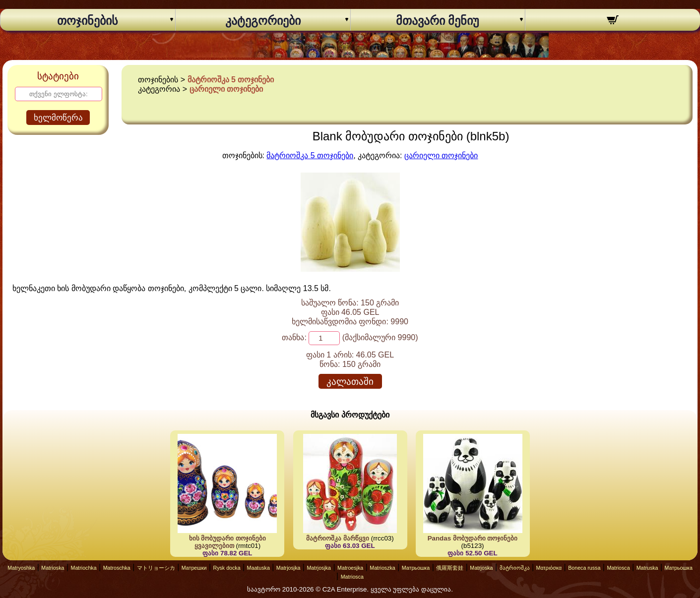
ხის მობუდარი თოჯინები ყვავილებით (227, 542)
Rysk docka (226, 568)
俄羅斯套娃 (450, 568)
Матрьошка (416, 568)
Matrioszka (382, 568)
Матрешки (194, 568)
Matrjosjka (288, 568)
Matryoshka (21, 568)
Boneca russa (584, 568)
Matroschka (117, 568)
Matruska (647, 568)
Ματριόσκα (549, 568)
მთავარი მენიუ (438, 21)
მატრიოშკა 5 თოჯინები (231, 80)
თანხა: (294, 337)
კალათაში (350, 382)
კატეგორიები (263, 21)
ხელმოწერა (58, 118)
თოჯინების (88, 21)
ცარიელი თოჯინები (226, 89)
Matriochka (84, 568)
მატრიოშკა (515, 568)
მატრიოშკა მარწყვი (338, 538)
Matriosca (618, 568)
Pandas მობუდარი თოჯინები (473, 538)
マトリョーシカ (156, 568)
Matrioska (53, 568)
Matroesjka (350, 568)
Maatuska (258, 568)
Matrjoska (481, 568)
